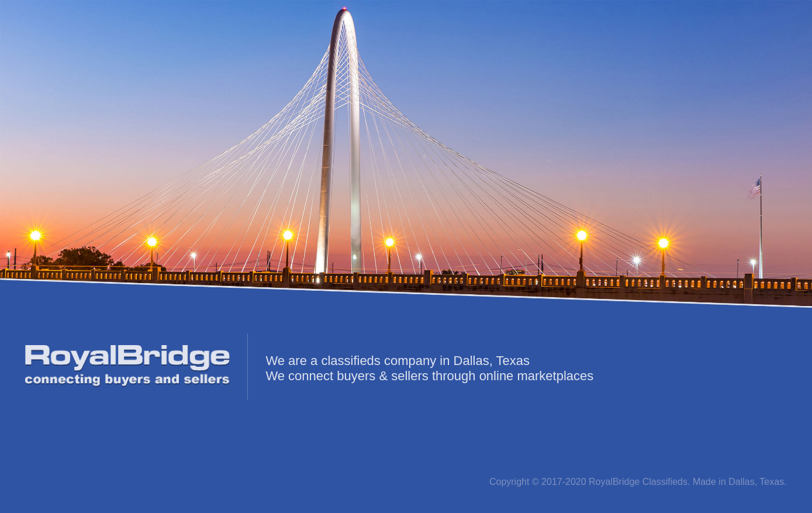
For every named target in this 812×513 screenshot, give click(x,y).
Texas (772, 482)
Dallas (741, 482)
